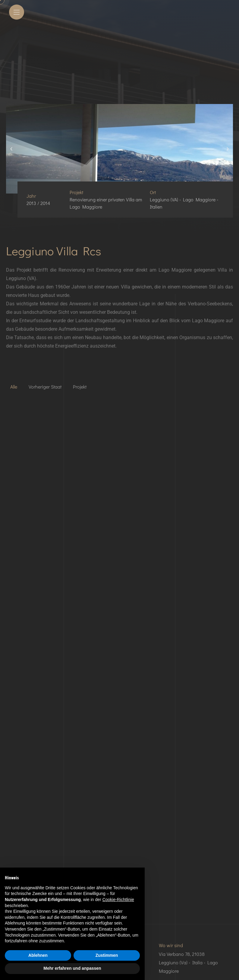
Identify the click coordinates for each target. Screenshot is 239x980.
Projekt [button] (80, 387)
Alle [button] (14, 387)
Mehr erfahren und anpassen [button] (72, 968)
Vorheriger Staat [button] (45, 387)
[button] (11, 149)
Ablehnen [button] (38, 955)
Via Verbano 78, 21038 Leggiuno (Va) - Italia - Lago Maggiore (188, 962)
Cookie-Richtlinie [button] (118, 900)
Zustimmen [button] (107, 955)
